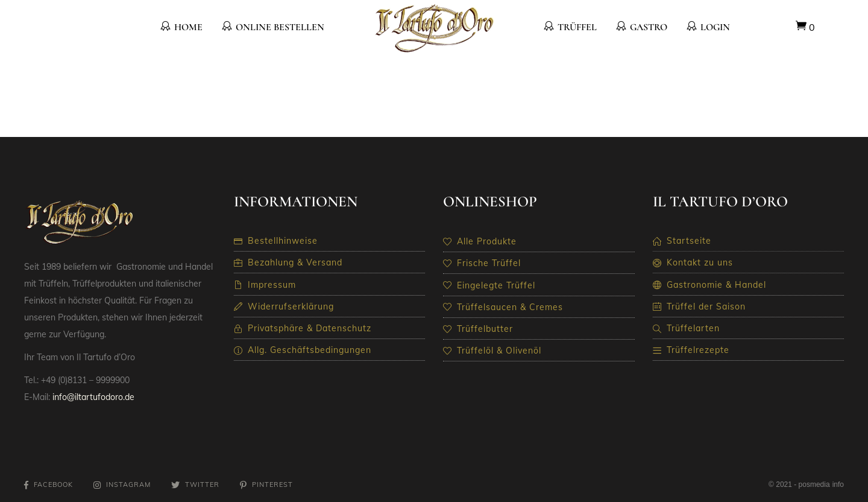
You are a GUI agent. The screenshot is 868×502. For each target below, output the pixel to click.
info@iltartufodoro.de (93, 397)
